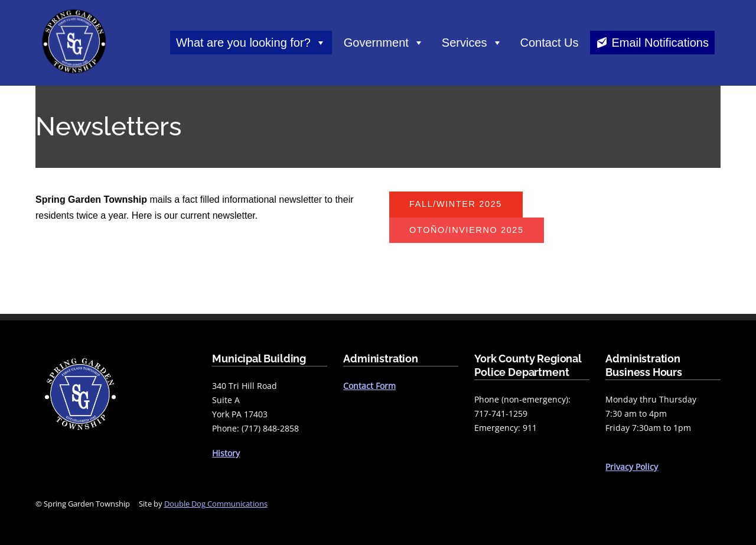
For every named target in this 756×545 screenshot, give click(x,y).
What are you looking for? (251, 43)
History (226, 453)
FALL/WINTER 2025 (456, 204)
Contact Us (550, 43)
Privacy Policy (632, 467)
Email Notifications (660, 43)
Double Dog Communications (216, 504)
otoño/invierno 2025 (467, 230)
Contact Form (369, 386)
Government (384, 43)
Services (472, 43)
